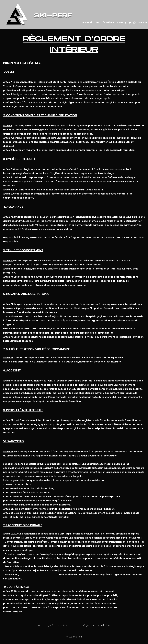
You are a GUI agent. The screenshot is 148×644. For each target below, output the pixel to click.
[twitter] (130, 23)
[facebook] (126, 23)
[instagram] (134, 23)
